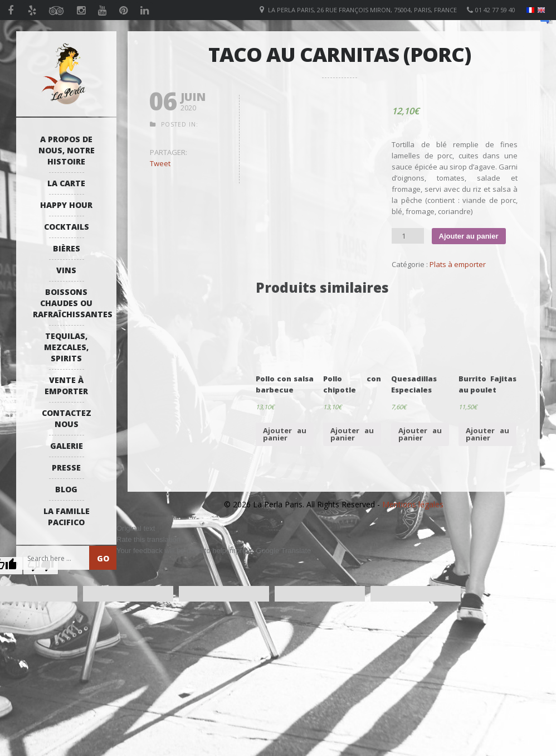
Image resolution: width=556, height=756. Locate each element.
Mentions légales (413, 504)
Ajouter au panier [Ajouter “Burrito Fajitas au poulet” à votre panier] (487, 434)
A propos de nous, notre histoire (67, 150)
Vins (66, 270)
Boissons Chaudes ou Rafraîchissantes (69, 303)
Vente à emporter (66, 386)
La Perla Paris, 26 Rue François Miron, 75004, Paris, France (362, 10)
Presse (66, 467)
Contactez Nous (67, 418)
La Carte (66, 183)
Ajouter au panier (469, 236)
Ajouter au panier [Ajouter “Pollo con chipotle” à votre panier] (352, 434)
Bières (67, 248)
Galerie (67, 446)
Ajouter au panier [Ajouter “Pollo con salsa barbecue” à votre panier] (285, 434)
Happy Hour (66, 205)
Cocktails (67, 227)
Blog (66, 489)
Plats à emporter (458, 264)
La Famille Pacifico (67, 517)
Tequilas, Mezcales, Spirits (66, 347)
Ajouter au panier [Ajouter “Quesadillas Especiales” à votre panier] (420, 434)
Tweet (160, 163)
